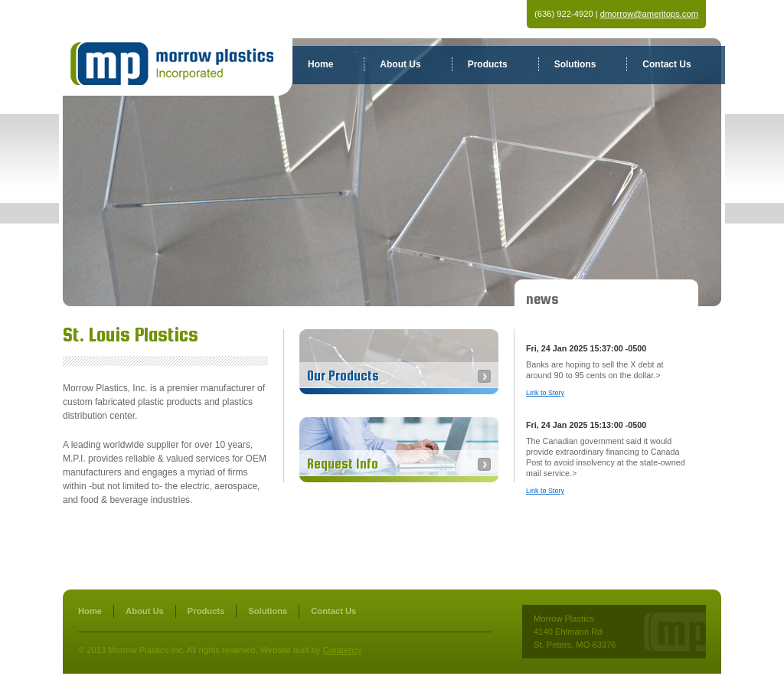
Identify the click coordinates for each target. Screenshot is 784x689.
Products (488, 64)
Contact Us (666, 64)
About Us (400, 64)
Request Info (343, 464)
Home (320, 64)
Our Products (343, 376)
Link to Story (545, 393)
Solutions (575, 64)
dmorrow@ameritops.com (649, 14)
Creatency (343, 650)
